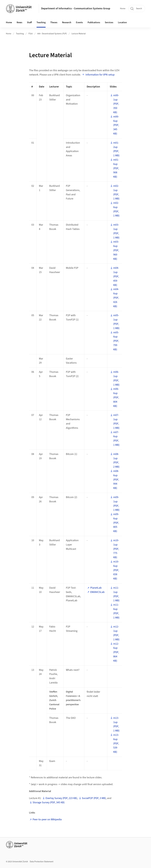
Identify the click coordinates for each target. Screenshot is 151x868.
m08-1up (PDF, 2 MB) (116, 460)
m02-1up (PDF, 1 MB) (116, 192)
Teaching (20, 34)
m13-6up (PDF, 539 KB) (116, 743)
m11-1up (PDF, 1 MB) (116, 594)
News (19, 22)
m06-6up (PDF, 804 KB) (116, 397)
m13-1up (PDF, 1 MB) (116, 724)
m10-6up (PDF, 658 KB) (116, 570)
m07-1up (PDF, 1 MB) (116, 421)
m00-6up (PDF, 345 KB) (116, 125)
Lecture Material (79, 34)
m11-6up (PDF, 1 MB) (116, 611)
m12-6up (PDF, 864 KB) (116, 652)
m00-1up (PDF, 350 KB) (116, 104)
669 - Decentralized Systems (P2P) (52, 34)
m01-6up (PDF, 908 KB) (116, 168)
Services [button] (109, 22)
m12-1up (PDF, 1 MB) (116, 633)
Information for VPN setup (100, 75)
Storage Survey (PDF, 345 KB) (49, 802)
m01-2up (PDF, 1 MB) (116, 149)
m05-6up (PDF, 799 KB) (116, 341)
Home (123, 9)
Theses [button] (54, 22)
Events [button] (79, 22)
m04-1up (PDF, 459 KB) (116, 276)
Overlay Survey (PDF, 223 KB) (61, 798)
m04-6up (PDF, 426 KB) (116, 298)
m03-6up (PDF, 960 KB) (116, 250)
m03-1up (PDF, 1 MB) (116, 231)
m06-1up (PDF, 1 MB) (116, 378)
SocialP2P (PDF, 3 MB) (94, 798)
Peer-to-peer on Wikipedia (47, 819)
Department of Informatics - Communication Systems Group (76, 8)
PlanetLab (96, 588)
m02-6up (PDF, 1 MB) (116, 209)
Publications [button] (94, 22)
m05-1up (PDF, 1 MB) (116, 322)
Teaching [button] (41, 22)
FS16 (31, 34)
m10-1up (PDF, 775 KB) (116, 549)
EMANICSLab (97, 592)
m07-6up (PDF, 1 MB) (116, 439)
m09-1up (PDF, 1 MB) (116, 504)
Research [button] (67, 22)
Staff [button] (29, 22)
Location (122, 22)
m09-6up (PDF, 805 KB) (116, 523)
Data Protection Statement (42, 862)
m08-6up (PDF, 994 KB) (116, 480)
